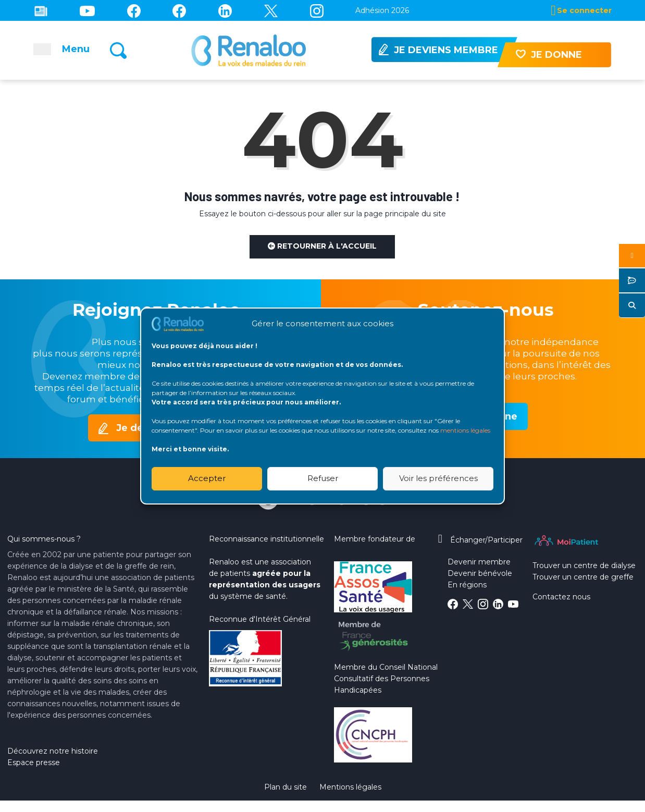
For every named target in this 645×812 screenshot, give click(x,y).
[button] (632, 256)
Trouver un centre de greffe (583, 577)
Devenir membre (479, 562)
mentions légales (465, 430)
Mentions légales (350, 787)
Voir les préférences (438, 478)
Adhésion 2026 (382, 10)
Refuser (323, 478)
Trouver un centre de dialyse (584, 565)
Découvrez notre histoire (53, 751)
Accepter (207, 478)
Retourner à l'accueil (322, 246)
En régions (467, 585)
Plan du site (286, 787)
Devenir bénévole (480, 573)
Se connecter (584, 10)
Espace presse (34, 762)
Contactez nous (561, 597)
